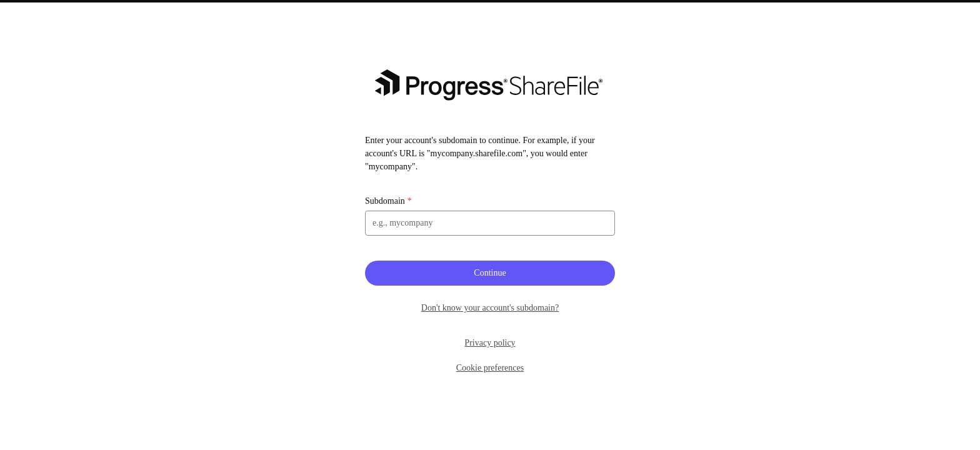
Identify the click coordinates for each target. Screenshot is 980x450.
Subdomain (385, 201)
